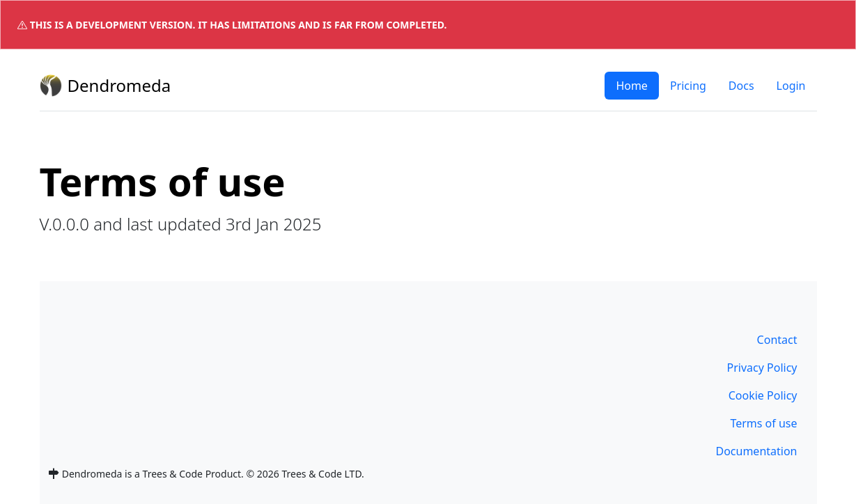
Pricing (688, 86)
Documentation (756, 451)
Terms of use (763, 423)
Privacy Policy (762, 368)
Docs (741, 86)
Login (791, 86)
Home (632, 86)
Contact (777, 340)
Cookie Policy (763, 395)
